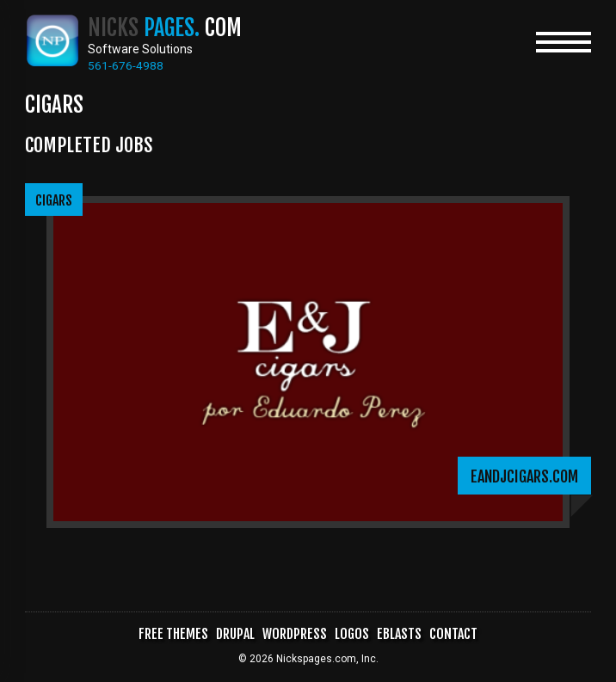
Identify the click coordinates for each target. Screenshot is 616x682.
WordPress (294, 635)
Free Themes (172, 635)
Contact (455, 635)
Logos (352, 635)
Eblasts (400, 635)
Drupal (234, 635)
